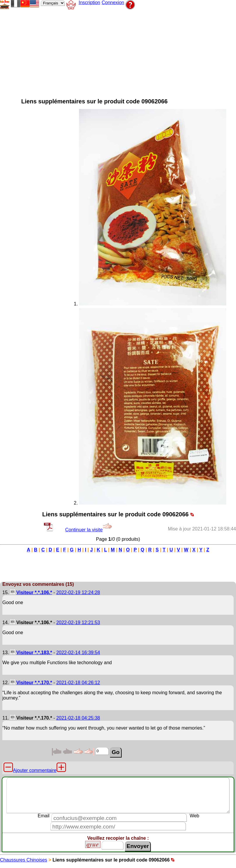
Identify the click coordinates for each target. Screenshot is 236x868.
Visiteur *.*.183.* (34, 653)
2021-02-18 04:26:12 (78, 683)
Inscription (89, 3)
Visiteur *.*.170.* (34, 683)
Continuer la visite (89, 530)
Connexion (113, 3)
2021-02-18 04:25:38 (78, 718)
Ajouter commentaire (35, 770)
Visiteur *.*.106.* (34, 592)
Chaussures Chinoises (24, 860)
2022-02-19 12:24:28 (78, 592)
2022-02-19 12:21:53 (78, 623)
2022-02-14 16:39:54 (78, 653)
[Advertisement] (140, 52)
